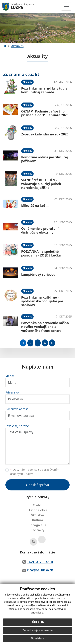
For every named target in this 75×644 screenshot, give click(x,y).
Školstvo (37, 515)
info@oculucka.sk (40, 570)
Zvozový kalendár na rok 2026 (45, 134)
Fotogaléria (37, 525)
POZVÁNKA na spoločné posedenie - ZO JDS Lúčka (41, 253)
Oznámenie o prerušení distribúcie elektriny (40, 230)
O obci (37, 505)
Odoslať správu (37, 485)
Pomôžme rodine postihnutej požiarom (44, 159)
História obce (37, 510)
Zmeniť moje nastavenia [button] (37, 630)
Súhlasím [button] (38, 622)
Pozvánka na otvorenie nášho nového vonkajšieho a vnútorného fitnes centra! (45, 327)
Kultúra (38, 520)
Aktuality (18, 46)
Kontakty (38, 530)
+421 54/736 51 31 (40, 562)
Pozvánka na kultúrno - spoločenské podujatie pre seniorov (42, 301)
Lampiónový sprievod (38, 274)
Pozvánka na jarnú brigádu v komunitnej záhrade (44, 90)
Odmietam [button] (37, 638)
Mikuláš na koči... (35, 206)
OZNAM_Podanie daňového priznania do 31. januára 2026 (45, 113)
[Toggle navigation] (66, 7)
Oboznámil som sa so (35, 472)
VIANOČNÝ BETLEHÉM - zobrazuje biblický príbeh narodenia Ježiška (41, 184)
